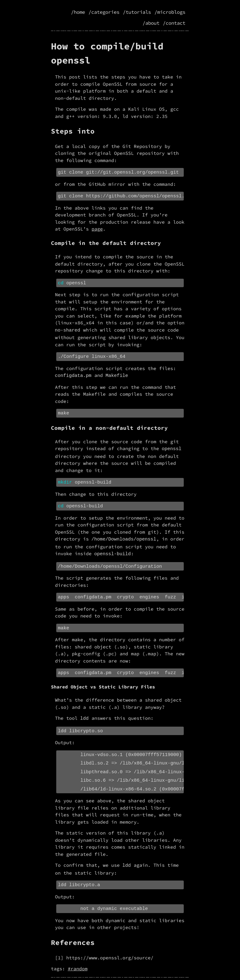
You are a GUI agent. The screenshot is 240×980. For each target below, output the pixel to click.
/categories (104, 12)
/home (78, 12)
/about (151, 23)
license (151, 972)
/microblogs (170, 12)
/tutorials (137, 12)
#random (78, 955)
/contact (174, 23)
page (97, 228)
